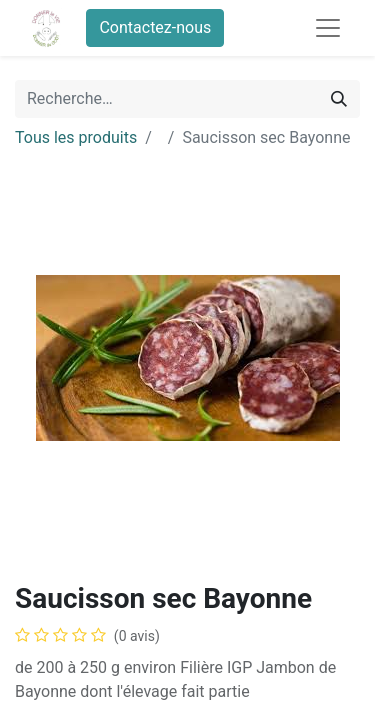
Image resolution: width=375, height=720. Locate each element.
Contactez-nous (155, 27)
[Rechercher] (339, 99)
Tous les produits (76, 137)
